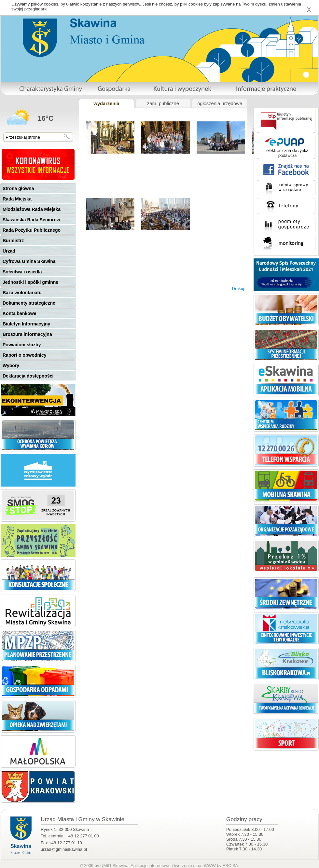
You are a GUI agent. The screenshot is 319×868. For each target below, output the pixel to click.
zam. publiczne (163, 103)
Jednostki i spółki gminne (30, 282)
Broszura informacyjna (27, 334)
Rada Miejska (17, 199)
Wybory (11, 365)
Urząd (9, 251)
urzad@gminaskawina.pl (64, 849)
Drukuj (238, 289)
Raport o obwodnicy (25, 355)
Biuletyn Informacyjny (26, 324)
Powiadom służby (22, 345)
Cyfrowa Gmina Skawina (29, 261)
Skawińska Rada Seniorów (31, 220)
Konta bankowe (19, 313)
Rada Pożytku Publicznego (32, 230)
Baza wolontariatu (22, 293)
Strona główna (18, 188)
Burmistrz (13, 241)
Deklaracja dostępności (28, 376)
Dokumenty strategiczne (29, 303)
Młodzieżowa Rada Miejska (32, 209)
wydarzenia (106, 103)
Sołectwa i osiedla (22, 272)
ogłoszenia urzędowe (220, 103)
